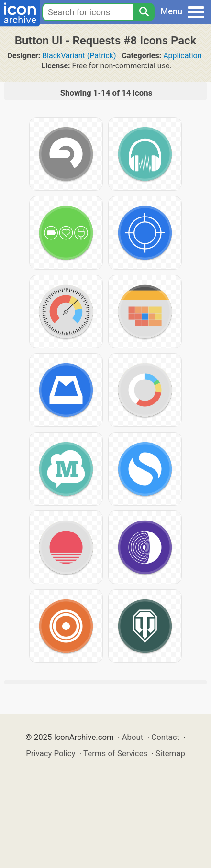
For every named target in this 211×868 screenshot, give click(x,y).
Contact (165, 737)
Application (182, 56)
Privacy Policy (50, 753)
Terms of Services (115, 753)
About (133, 737)
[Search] (144, 12)
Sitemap (170, 753)
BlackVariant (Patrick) (79, 56)
